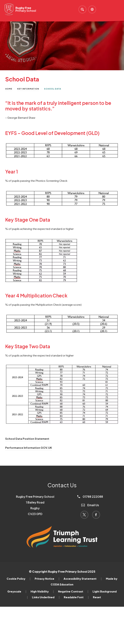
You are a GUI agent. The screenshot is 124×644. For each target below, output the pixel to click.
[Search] (82, 9)
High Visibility (42, 591)
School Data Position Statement (27, 439)
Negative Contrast (73, 591)
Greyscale (17, 591)
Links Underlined (46, 597)
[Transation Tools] (92, 9)
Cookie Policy (19, 579)
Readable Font (76, 597)
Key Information (28, 89)
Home (9, 89)
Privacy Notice (47, 579)
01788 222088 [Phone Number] (90, 497)
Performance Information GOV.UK (29, 448)
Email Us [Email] (90, 505)
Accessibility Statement (83, 579)
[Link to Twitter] (84, 515)
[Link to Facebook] (96, 515)
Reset (97, 597)
